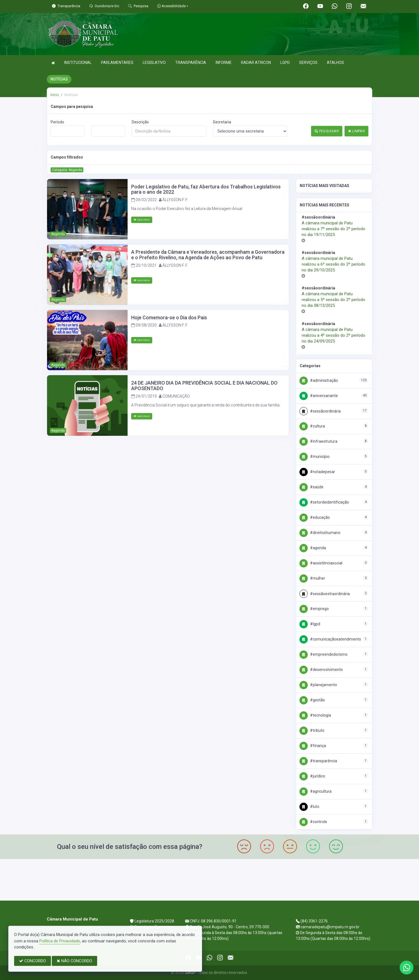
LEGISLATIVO (154, 63)
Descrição (140, 122)
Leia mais (142, 220)
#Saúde (311, 487)
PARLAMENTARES (117, 63)
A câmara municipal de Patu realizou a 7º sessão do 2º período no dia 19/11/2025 (333, 229)
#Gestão (312, 700)
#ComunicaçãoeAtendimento (330, 639)
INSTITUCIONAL (78, 63)
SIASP (190, 973)
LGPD (285, 63)
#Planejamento (318, 685)
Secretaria (222, 122)
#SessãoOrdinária (320, 411)
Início (55, 95)
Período (57, 122)
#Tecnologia (315, 715)
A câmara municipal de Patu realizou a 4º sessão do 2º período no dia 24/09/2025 (333, 335)
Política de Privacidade (60, 941)
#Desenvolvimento (321, 670)
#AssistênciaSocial (321, 563)
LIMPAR (356, 131)
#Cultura (312, 426)
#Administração (319, 380)
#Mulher (312, 578)
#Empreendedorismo (324, 654)
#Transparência (318, 761)
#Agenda (313, 548)
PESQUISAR (327, 131)
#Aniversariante (319, 396)
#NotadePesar (317, 472)
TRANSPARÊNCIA (191, 63)
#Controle (313, 822)
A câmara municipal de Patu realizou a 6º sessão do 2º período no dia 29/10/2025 (333, 264)
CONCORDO (33, 961)
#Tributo (312, 730)
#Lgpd (310, 624)
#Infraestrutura (318, 441)
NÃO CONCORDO (74, 961)
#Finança (313, 746)
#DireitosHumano (320, 533)
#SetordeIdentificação (324, 502)
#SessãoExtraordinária (325, 594)
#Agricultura (315, 791)
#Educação (315, 517)
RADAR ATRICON (256, 63)
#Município (315, 457)
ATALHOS (335, 63)
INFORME (224, 63)
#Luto (309, 807)
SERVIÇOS (308, 63)
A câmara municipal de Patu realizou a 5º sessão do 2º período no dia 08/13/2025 (333, 300)
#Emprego (314, 609)
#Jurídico (312, 776)
